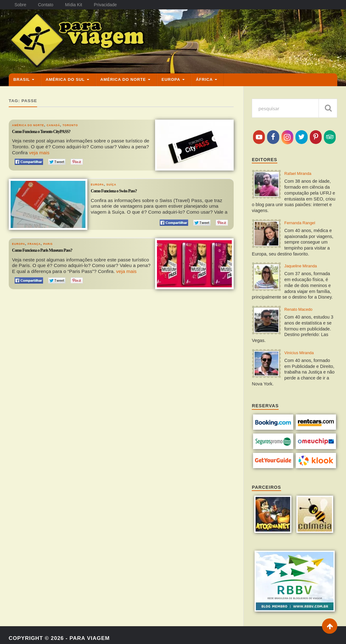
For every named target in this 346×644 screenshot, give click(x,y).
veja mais (39, 150)
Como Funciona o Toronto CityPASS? (52, 130)
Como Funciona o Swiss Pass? (122, 189)
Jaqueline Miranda (305, 268)
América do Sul (65, 77)
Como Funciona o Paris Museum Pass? (53, 249)
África (204, 77)
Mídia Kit (76, 5)
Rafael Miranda (302, 172)
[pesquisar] (328, 106)
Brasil (22, 77)
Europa (171, 77)
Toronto (84, 122)
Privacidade (109, 5)
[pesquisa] (295, 106)
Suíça (116, 182)
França (39, 241)
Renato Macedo (302, 312)
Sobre (21, 5)
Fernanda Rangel (304, 223)
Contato (47, 5)
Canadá (63, 122)
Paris (56, 241)
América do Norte (123, 77)
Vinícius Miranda (303, 357)
